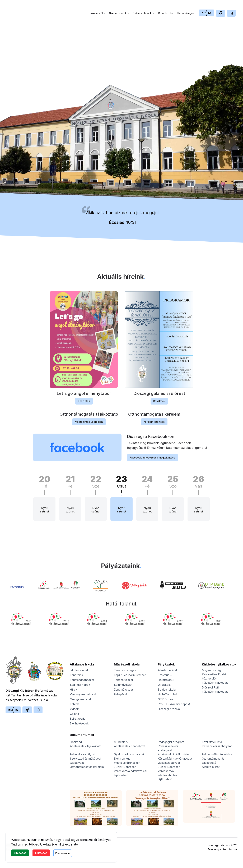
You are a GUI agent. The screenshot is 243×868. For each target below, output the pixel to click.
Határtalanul (166, 680)
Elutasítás (41, 853)
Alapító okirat (211, 767)
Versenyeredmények (83, 694)
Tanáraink (76, 675)
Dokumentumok (144, 13)
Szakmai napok (80, 685)
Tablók (74, 704)
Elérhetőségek (186, 13)
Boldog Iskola (167, 690)
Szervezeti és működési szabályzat (85, 761)
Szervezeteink (119, 13)
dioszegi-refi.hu (218, 845)
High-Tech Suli (167, 694)
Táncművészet (123, 680)
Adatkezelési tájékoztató (86, 746)
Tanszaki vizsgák (125, 670)
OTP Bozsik (165, 699)
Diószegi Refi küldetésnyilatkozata (215, 690)
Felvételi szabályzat (83, 754)
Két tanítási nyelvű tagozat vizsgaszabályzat (175, 761)
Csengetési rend (80, 699)
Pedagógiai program (171, 742)
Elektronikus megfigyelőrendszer (127, 761)
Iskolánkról (98, 13)
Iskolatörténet (79, 670)
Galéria (74, 714)
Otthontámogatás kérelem (87, 767)
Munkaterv (121, 742)
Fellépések (121, 694)
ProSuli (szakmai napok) (174, 704)
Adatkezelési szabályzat (130, 746)
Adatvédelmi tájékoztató (60, 844)
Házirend (76, 742)
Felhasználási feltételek (217, 754)
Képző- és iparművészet (130, 675)
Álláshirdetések (168, 670)
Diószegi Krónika (169, 709)
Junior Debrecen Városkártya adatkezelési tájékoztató (130, 771)
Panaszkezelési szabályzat (168, 748)
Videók (74, 709)
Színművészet (123, 685)
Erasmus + (165, 675)
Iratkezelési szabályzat (217, 746)
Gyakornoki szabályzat (129, 754)
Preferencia (63, 853)
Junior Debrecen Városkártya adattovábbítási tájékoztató (169, 773)
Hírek (73, 690)
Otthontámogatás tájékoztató (213, 761)
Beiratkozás (165, 13)
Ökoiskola (164, 685)
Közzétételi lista (212, 742)
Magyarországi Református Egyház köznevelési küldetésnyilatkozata (215, 676)
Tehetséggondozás (82, 680)
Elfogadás (20, 853)
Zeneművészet (123, 690)
